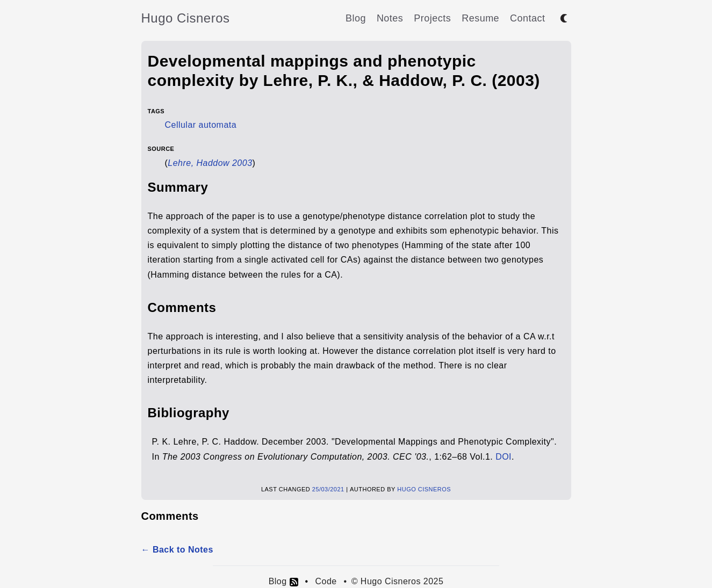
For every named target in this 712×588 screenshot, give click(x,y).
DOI (504, 457)
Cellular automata (201, 125)
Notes (390, 18)
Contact (527, 18)
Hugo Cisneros (186, 18)
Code (326, 581)
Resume (480, 18)
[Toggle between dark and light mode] (564, 18)
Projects (432, 18)
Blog (356, 18)
